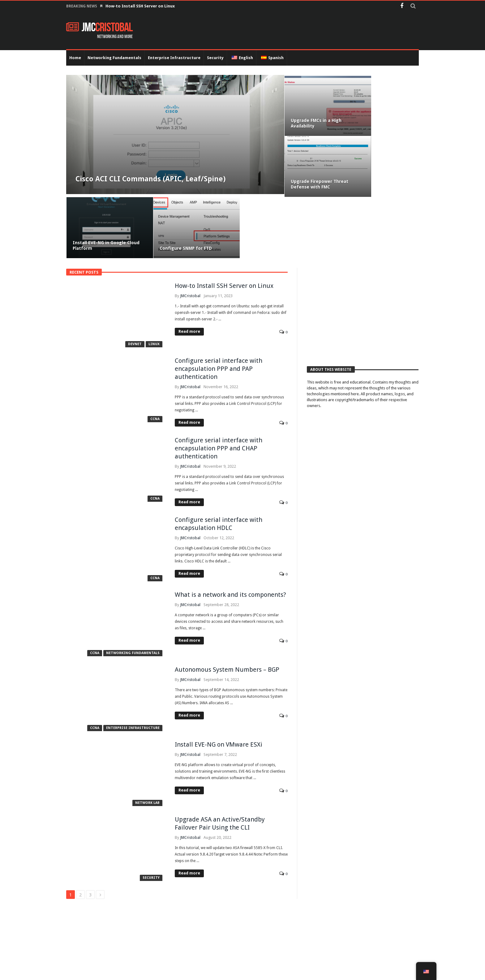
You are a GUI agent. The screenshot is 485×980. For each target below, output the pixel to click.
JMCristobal (190, 236)
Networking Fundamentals (133, 593)
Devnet (135, 284)
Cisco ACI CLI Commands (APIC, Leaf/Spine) (147, 183)
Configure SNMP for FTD (375, 189)
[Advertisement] (363, 251)
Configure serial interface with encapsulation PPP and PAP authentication (219, 309)
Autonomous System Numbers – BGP (227, 610)
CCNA (155, 359)
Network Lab (147, 743)
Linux (154, 284)
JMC (99, 28)
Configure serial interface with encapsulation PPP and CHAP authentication (219, 388)
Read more (189, 272)
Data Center (406, 973)
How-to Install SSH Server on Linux (141, 6)
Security (151, 818)
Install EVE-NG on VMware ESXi (219, 685)
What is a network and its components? (230, 535)
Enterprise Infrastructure (133, 668)
